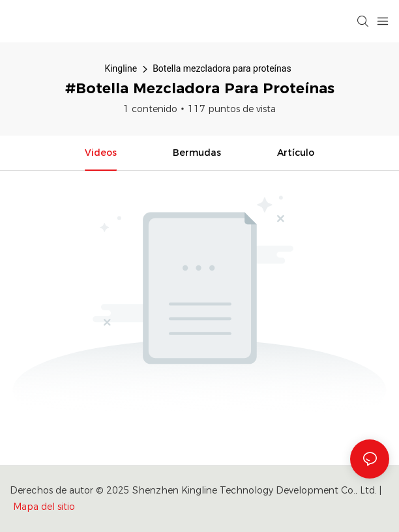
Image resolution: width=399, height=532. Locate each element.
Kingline (121, 68)
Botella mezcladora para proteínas (222, 68)
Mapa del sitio (44, 507)
